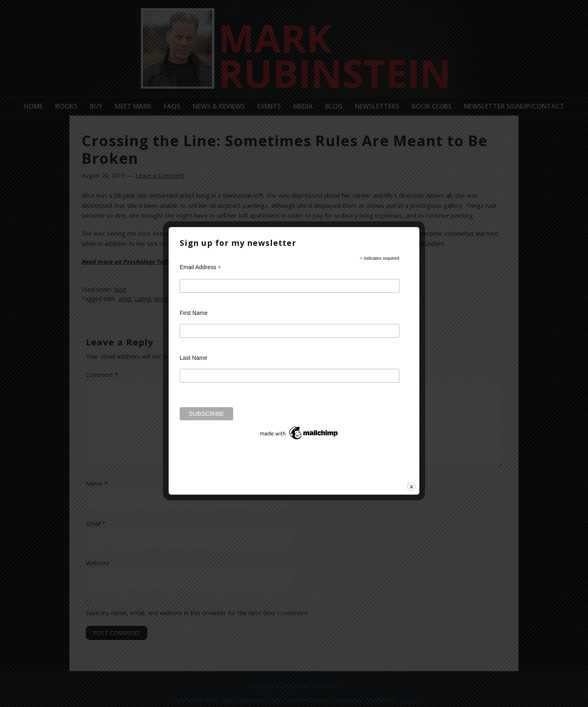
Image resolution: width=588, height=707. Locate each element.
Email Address (200, 267)
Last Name (194, 358)
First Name (194, 313)
